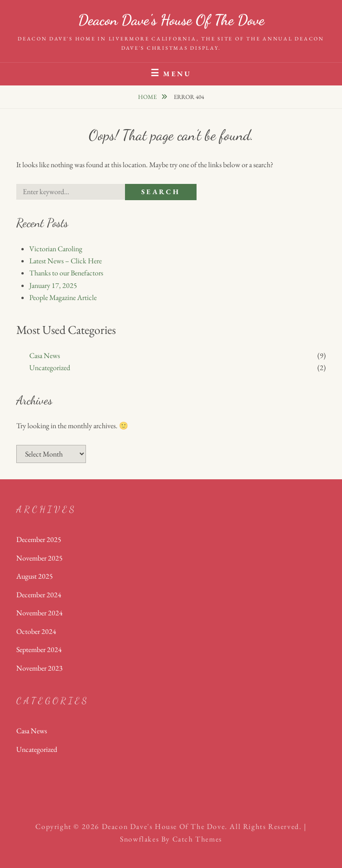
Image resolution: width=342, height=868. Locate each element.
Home (148, 97)
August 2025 (35, 576)
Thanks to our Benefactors (66, 273)
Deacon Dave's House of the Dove (171, 20)
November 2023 (39, 668)
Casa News (45, 356)
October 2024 (36, 631)
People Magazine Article (63, 297)
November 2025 (39, 558)
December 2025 (39, 539)
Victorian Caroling (56, 249)
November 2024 (39, 613)
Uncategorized (50, 368)
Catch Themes (197, 839)
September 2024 (39, 649)
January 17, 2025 (53, 285)
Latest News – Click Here (66, 261)
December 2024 (39, 595)
